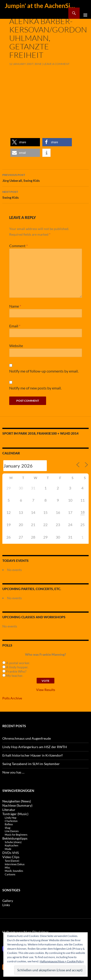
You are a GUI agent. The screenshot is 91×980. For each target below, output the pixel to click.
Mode (8, 849)
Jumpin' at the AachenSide (40, 6)
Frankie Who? (14, 671)
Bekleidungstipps (15, 838)
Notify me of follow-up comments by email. (44, 371)
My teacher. (13, 676)
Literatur (9, 810)
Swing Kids (45, 194)
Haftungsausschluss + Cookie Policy (62, 961)
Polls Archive (12, 698)
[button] (25, 142)
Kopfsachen (11, 845)
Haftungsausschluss (17, 932)
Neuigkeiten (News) (17, 801)
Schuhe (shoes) (13, 842)
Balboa (9, 824)
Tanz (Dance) (12, 861)
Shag (8, 828)
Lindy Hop (11, 818)
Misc (7, 867)
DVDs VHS (11, 853)
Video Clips (11, 857)
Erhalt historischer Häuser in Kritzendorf (32, 755)
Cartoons (10, 874)
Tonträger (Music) (15, 814)
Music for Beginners (16, 835)
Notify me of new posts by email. (35, 388)
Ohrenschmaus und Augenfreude (27, 738)
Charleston (11, 821)
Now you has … (13, 772)
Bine (38, 64)
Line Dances (12, 831)
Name (15, 306)
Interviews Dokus (15, 864)
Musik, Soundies (14, 871)
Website (16, 346)
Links (6, 905)
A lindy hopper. (15, 667)
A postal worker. (16, 663)
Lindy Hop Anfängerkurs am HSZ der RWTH (35, 747)
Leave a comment (56, 64)
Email (15, 326)
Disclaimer (41, 932)
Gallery (8, 901)
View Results (46, 690)
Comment (18, 246)
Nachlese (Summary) (17, 805)
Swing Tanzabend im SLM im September (31, 764)
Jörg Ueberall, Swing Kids (45, 177)
